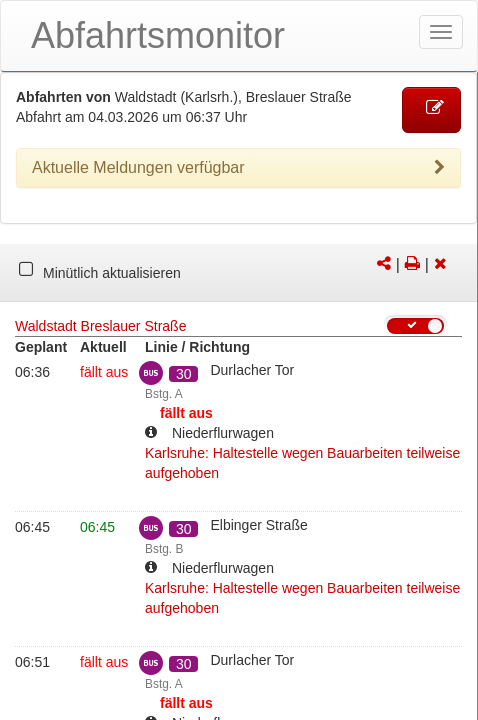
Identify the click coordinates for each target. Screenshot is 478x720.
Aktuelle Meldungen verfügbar (238, 168)
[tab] (238, 168)
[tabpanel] (238, 273)
